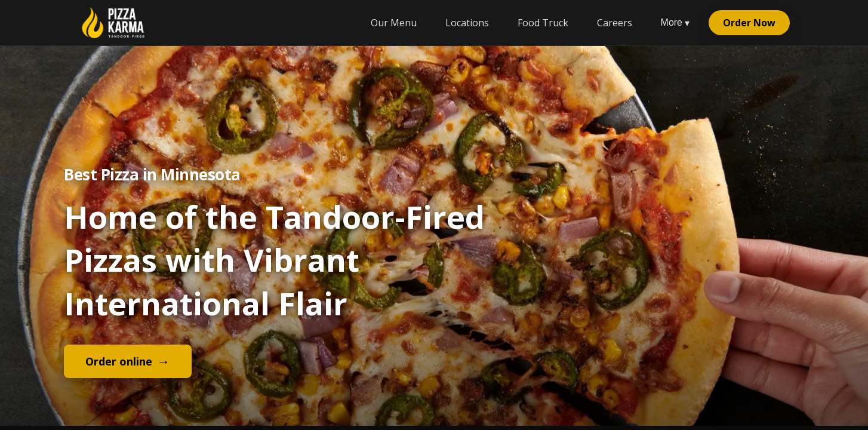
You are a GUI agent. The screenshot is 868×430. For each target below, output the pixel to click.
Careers (615, 23)
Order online (128, 361)
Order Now (749, 23)
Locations (467, 23)
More (675, 23)
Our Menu (394, 23)
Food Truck (543, 23)
